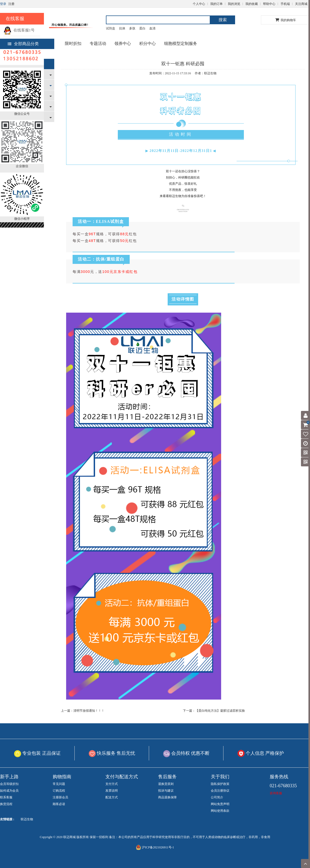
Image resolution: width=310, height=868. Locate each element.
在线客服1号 (19, 30)
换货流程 (6, 804)
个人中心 (199, 4)
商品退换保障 (167, 797)
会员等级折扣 (9, 784)
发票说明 (112, 791)
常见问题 (59, 784)
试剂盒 (111, 28)
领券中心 (123, 43)
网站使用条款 (220, 811)
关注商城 (301, 4)
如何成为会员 (9, 791)
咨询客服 (276, 793)
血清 (152, 28)
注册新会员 (60, 797)
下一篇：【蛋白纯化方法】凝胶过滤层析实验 (214, 711)
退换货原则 (166, 784)
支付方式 (112, 784)
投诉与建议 (166, 791)
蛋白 (142, 28)
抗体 (122, 28)
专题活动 (98, 43)
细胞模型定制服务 (181, 43)
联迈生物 (27, 819)
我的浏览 (234, 4)
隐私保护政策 (220, 784)
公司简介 (217, 797)
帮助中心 (269, 4)
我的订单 (216, 4)
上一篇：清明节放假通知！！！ (83, 711)
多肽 (132, 28)
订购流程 (59, 791)
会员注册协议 (220, 791)
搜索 (223, 20)
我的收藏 (252, 4)
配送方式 (112, 797)
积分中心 (148, 43)
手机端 (285, 4)
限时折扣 (73, 43)
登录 (3, 4)
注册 (11, 4)
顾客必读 (59, 804)
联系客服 (6, 797)
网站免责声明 (220, 804)
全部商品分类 (23, 44)
